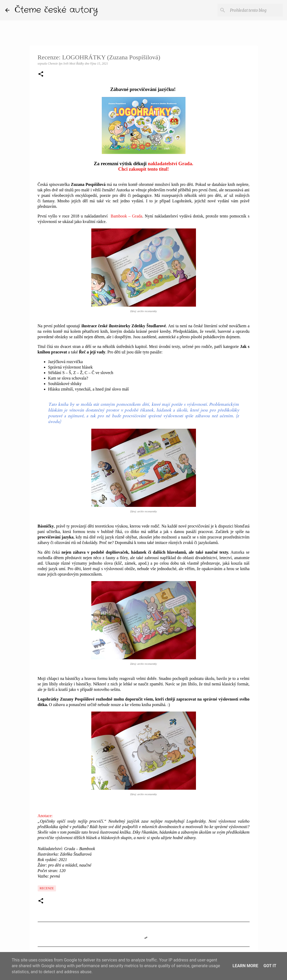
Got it (270, 966)
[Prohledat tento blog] (255, 10)
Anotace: (45, 816)
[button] (41, 74)
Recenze (47, 888)
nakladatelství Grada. (171, 164)
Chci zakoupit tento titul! (144, 169)
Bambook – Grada (126, 216)
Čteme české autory (56, 10)
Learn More (245, 966)
